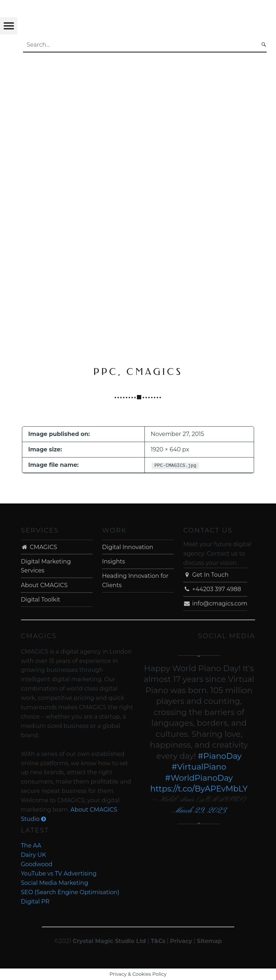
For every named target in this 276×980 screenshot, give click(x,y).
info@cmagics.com (215, 603)
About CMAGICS (44, 585)
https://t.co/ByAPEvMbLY (199, 789)
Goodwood (37, 864)
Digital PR (35, 902)
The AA (31, 846)
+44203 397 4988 (212, 589)
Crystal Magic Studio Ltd (109, 941)
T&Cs (158, 941)
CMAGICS (39, 547)
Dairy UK (33, 855)
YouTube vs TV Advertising (59, 874)
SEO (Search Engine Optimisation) (70, 892)
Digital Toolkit (41, 600)
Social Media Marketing (54, 883)
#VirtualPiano (199, 767)
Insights (114, 561)
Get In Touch (206, 575)
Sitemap (210, 941)
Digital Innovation (128, 547)
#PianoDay (220, 756)
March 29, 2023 (199, 811)
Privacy (181, 941)
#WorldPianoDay (199, 778)
